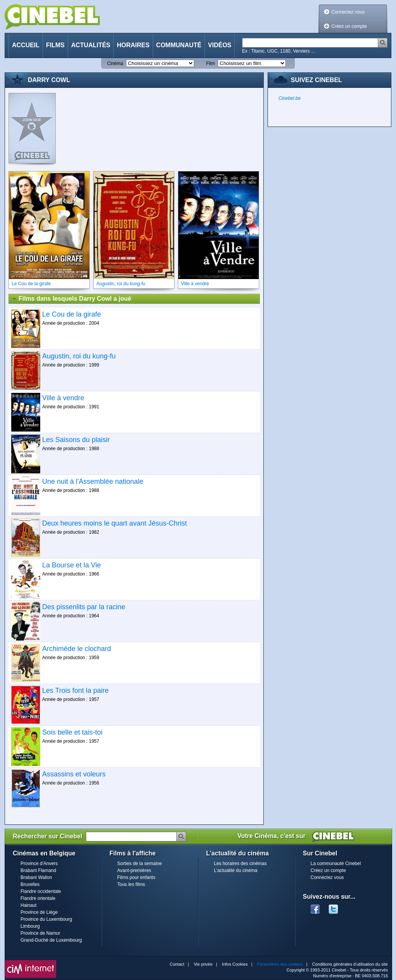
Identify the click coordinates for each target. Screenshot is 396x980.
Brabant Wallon (36, 877)
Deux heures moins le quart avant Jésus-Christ (114, 523)
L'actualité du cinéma (236, 870)
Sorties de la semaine (139, 863)
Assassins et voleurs (74, 774)
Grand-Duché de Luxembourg (51, 940)
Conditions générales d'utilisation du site (350, 964)
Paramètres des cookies (280, 964)
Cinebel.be (289, 98)
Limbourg (30, 926)
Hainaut (28, 905)
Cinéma (115, 63)
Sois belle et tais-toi (72, 732)
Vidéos (220, 45)
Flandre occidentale (41, 891)
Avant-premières (134, 870)
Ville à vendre (63, 398)
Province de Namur (40, 933)
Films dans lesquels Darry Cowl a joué (71, 299)
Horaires (133, 45)
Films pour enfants (136, 877)
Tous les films (131, 884)
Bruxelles (30, 884)
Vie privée (203, 964)
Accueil (26, 45)
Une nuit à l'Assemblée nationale (93, 481)
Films (55, 45)
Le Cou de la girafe (72, 314)
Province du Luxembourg (46, 919)
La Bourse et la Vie (72, 565)
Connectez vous (348, 12)
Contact (177, 964)
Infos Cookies (235, 964)
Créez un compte (349, 26)
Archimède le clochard (77, 649)
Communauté (179, 45)
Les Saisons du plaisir (76, 440)
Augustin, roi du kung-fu (79, 356)
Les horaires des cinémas (240, 863)
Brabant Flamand (38, 870)
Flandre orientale (38, 898)
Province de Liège (39, 912)
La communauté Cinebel (336, 863)
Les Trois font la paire (75, 690)
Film (211, 63)
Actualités (91, 45)
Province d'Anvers (39, 863)
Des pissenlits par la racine (84, 607)
